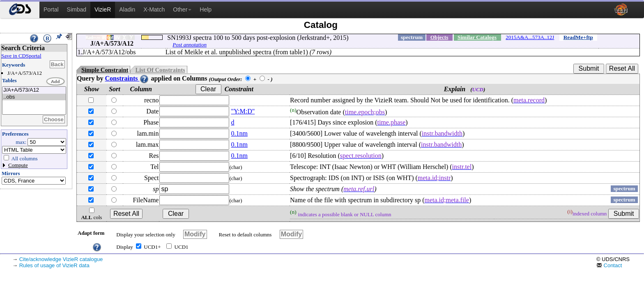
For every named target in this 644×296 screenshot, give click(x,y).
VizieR (103, 9)
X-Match (154, 9)
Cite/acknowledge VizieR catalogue (61, 259)
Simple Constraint (105, 70)
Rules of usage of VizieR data (54, 265)
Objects (439, 37)
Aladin (127, 9)
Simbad (77, 9)
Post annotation (190, 45)
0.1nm (239, 133)
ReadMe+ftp (578, 37)
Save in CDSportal (21, 56)
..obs (34, 97)
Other (182, 9)
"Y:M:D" (243, 111)
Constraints (127, 78)
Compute (18, 165)
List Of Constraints (160, 70)
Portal (51, 9)
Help (206, 9)
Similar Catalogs (477, 37)
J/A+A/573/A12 (34, 90)
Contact (609, 265)
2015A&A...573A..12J (530, 37)
